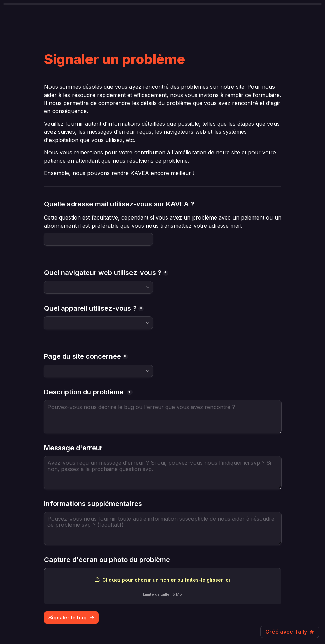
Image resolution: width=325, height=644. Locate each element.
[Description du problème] (163, 417)
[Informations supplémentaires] (163, 528)
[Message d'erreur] (163, 473)
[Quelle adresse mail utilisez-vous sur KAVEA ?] (98, 239)
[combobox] (98, 287)
